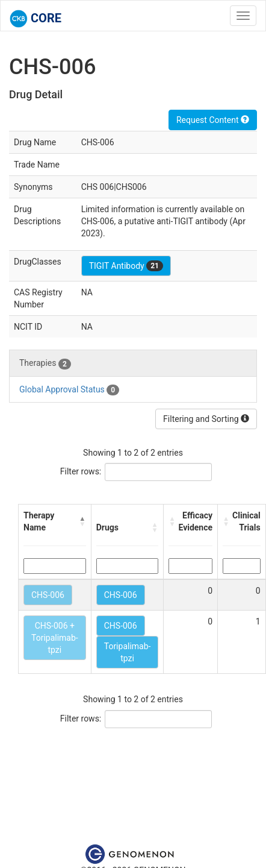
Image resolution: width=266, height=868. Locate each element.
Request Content (213, 120)
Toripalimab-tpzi (128, 652)
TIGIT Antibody (126, 266)
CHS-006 (48, 595)
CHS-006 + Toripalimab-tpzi (55, 638)
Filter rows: (81, 471)
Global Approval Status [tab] (69, 390)
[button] (82, 521)
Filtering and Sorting (206, 419)
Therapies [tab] (45, 363)
